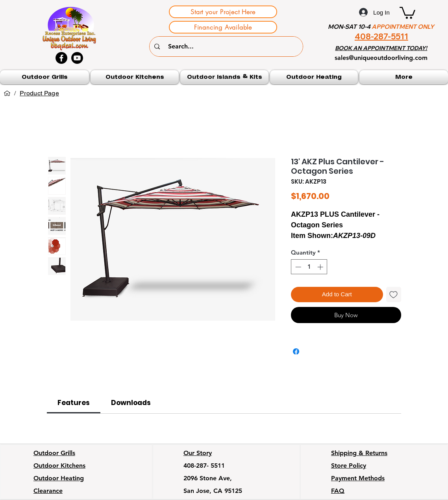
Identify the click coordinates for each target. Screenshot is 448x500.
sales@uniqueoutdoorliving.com (381, 58)
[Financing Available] (223, 27)
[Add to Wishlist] (394, 295)
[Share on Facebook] (296, 351)
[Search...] (227, 46)
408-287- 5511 (204, 466)
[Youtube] (77, 58)
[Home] (7, 93)
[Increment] (321, 267)
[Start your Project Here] (223, 12)
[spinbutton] (309, 267)
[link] (74, 403)
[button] (407, 12)
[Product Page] (39, 93)
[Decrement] (297, 267)
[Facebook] (61, 58)
